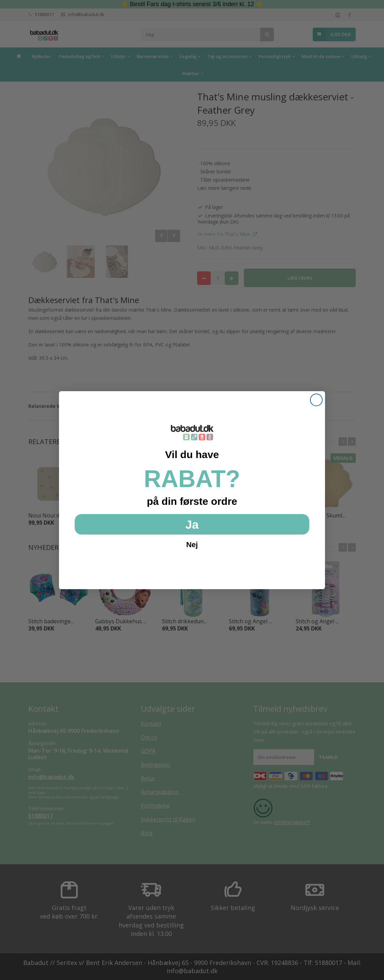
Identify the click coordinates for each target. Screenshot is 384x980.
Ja (192, 524)
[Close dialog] (316, 400)
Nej (192, 545)
